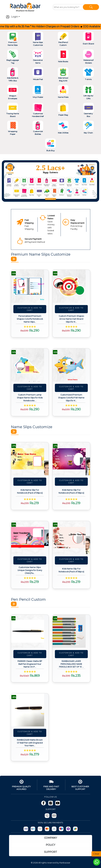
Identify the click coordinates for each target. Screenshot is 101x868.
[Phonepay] (68, 829)
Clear (96, 854)
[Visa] (54, 829)
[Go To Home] (25, 7)
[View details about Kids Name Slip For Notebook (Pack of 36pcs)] (30, 459)
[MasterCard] (47, 829)
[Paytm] (33, 829)
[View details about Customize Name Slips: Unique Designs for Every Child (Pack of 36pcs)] (30, 538)
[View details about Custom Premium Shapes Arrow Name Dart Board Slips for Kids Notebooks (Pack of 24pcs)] (71, 286)
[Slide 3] (51, 198)
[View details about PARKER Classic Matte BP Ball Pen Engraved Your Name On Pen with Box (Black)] (30, 631)
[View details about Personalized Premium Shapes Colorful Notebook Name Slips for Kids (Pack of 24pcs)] (30, 286)
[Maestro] (61, 829)
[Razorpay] (26, 829)
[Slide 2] (45, 198)
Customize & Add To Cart (30, 309)
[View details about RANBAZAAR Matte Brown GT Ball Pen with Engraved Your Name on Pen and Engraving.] (30, 710)
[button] (9, 181)
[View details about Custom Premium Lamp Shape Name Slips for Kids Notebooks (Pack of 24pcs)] (30, 365)
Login (12, 17)
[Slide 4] (56, 198)
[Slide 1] (40, 198)
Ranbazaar (65, 863)
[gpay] (75, 829)
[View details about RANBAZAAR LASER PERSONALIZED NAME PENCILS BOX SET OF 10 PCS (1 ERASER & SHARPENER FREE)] (71, 631)
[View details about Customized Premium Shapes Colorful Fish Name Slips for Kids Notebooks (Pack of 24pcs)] (71, 365)
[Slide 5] (62, 198)
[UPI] (40, 829)
